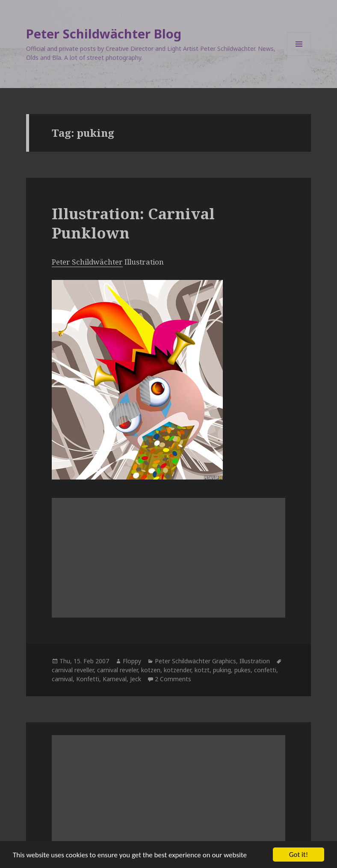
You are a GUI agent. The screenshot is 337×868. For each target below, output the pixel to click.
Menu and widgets (299, 56)
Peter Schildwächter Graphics (195, 661)
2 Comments (173, 679)
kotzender (177, 670)
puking (222, 670)
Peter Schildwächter (87, 262)
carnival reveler (117, 670)
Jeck (136, 679)
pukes (242, 670)
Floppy (132, 661)
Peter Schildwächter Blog (104, 34)
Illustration (255, 661)
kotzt (202, 670)
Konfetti (88, 679)
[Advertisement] (168, 558)
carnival (62, 679)
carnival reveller (73, 670)
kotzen (151, 670)
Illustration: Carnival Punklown (133, 223)
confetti (265, 670)
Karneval (115, 679)
